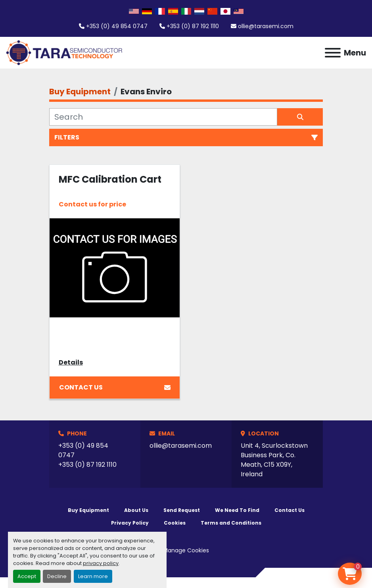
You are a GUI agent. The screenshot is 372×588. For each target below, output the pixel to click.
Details (71, 362)
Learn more (93, 576)
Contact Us (115, 387)
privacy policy (101, 563)
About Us (136, 510)
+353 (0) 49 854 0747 (117, 26)
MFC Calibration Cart (110, 179)
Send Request (182, 510)
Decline (57, 576)
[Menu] (333, 53)
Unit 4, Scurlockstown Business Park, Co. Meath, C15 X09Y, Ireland (274, 460)
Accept (27, 576)
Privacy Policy (130, 523)
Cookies (175, 523)
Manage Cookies (186, 550)
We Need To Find (237, 510)
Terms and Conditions (231, 523)
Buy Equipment (88, 510)
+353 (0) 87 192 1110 (193, 26)
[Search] (163, 117)
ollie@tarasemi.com (266, 26)
